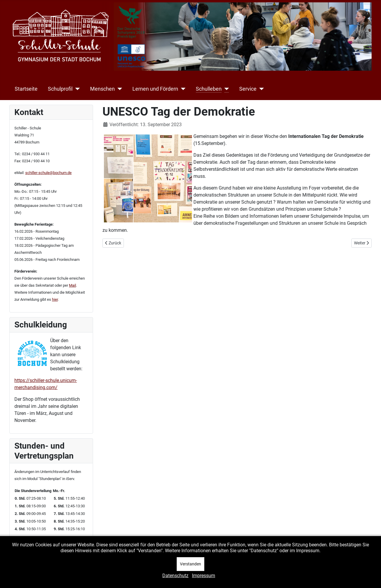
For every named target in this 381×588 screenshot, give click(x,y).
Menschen (102, 89)
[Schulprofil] (76, 89)
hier (55, 299)
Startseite (26, 89)
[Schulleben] (225, 89)
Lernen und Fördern (155, 89)
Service (248, 89)
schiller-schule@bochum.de (48, 173)
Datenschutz (175, 576)
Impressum (204, 576)
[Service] (260, 89)
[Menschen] (118, 89)
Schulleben (209, 89)
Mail (73, 285)
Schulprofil (60, 89)
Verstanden (191, 564)
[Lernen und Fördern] (182, 89)
